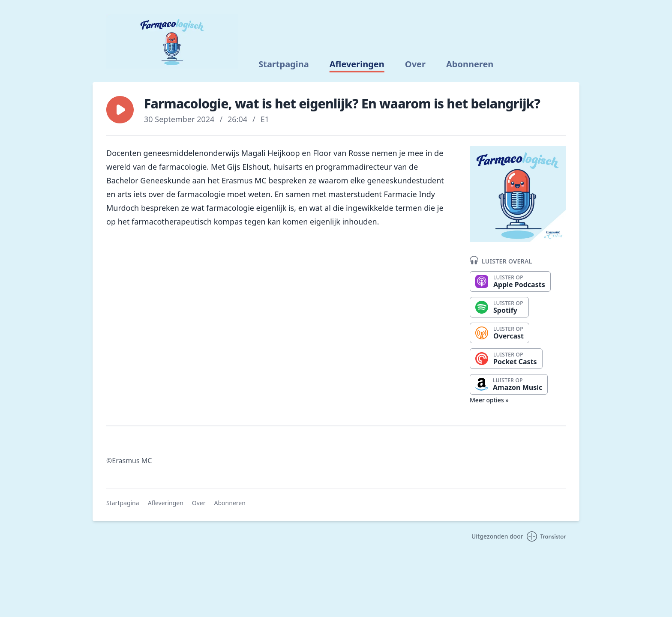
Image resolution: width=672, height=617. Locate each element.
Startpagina (284, 64)
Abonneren (470, 64)
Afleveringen (357, 64)
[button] (120, 110)
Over (415, 64)
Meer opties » (489, 400)
